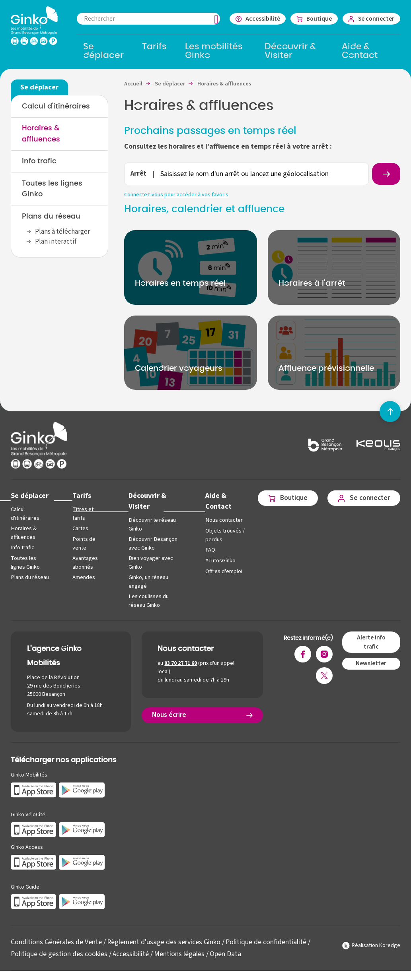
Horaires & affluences (23, 533)
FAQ (207, 550)
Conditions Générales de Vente (56, 941)
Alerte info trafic (371, 641)
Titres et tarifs (83, 514)
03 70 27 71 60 (181, 662)
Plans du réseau (51, 218)
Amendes (83, 577)
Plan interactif (56, 243)
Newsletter (371, 662)
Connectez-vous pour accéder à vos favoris (176, 195)
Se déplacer (30, 496)
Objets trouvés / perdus (222, 536)
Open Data (226, 953)
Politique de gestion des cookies (59, 953)
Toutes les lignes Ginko (25, 563)
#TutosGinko (217, 561)
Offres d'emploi (221, 572)
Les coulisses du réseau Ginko (147, 600)
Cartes (80, 529)
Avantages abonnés (85, 563)
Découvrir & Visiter (146, 502)
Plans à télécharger (62, 233)
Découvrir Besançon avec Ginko (151, 544)
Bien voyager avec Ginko (149, 563)
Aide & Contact (215, 502)
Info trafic (39, 162)
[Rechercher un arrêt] (386, 174)
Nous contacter (221, 521)
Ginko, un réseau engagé (147, 581)
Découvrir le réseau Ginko (150, 525)
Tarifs (81, 496)
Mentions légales (180, 953)
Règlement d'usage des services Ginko (164, 941)
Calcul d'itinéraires (56, 107)
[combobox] (146, 19)
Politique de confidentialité (267, 941)
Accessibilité (131, 953)
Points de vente (83, 544)
